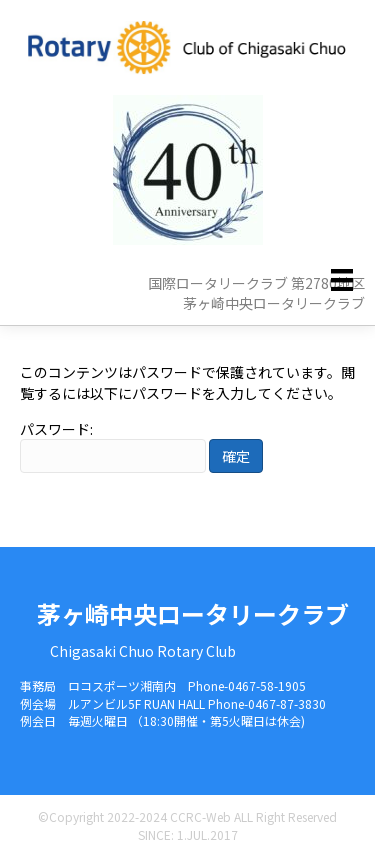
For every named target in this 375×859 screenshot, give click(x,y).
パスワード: (113, 446)
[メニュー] (342, 279)
